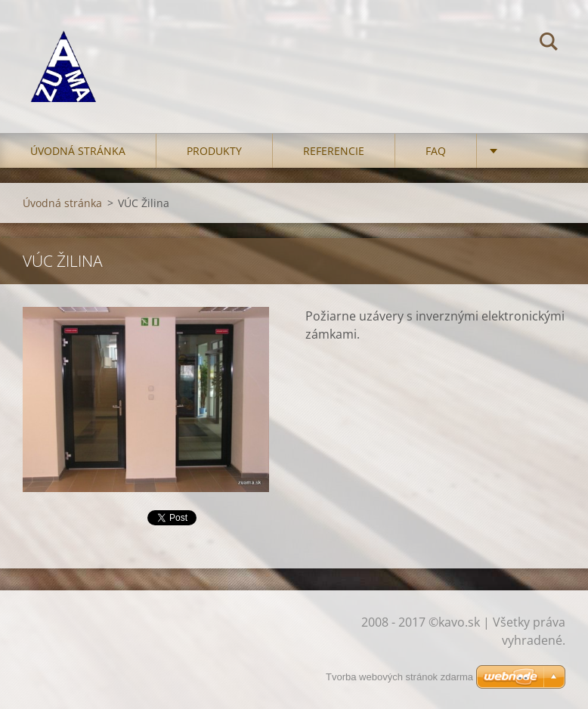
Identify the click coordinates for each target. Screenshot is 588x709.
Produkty (214, 151)
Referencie (334, 151)
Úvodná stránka (78, 151)
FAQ (436, 151)
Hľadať (549, 44)
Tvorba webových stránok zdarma (399, 677)
